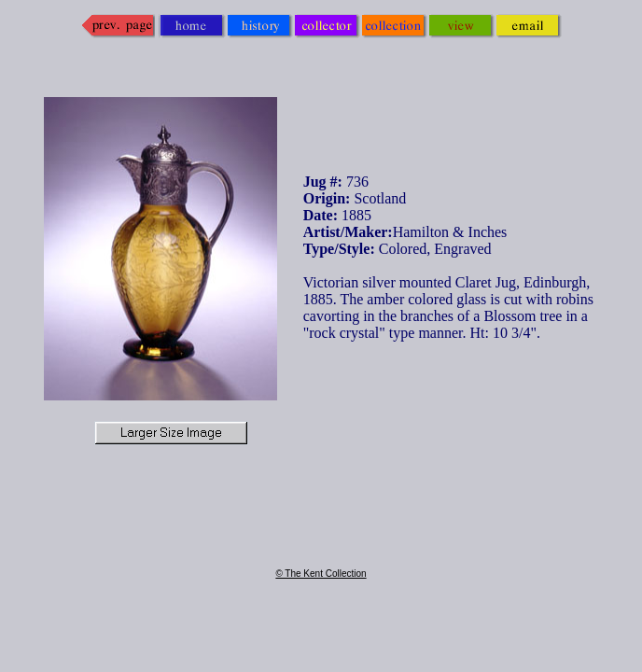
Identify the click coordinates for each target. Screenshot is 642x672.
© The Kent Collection (321, 574)
